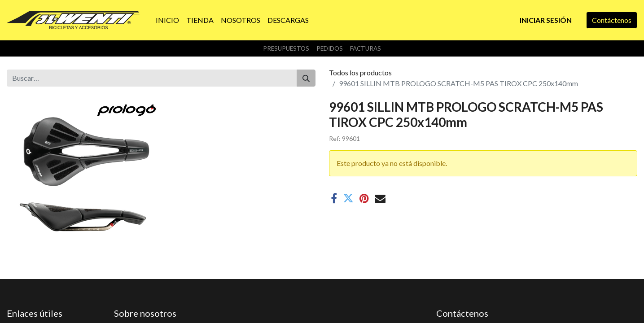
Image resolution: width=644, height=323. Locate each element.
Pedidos (330, 48)
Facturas (366, 48)
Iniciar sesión (546, 20)
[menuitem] (167, 20)
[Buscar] (306, 78)
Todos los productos (360, 72)
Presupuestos (286, 48)
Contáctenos (612, 20)
